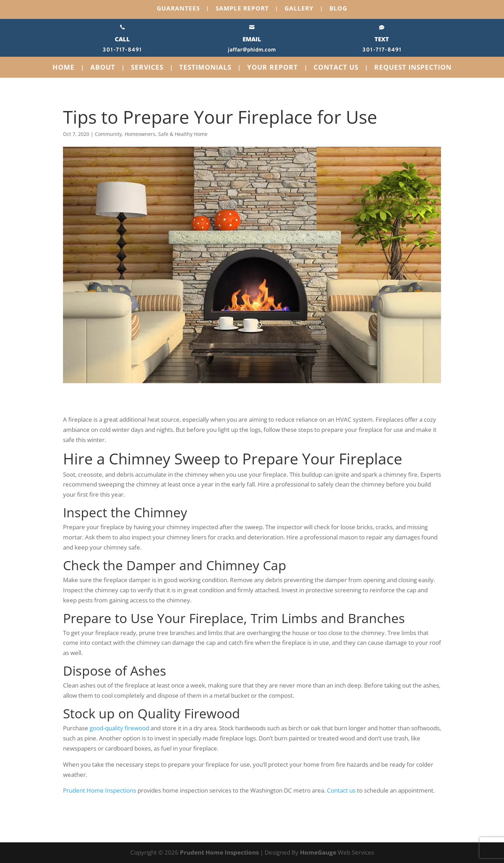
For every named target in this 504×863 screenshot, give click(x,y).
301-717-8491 (122, 50)
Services (147, 68)
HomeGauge (318, 852)
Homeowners (140, 134)
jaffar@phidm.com (252, 50)
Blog (338, 9)
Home (64, 68)
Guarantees (178, 9)
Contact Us (336, 68)
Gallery (299, 9)
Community (108, 134)
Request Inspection (413, 68)
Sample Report (242, 9)
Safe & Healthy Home (183, 134)
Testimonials (205, 68)
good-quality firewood (119, 728)
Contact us (341, 790)
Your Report (272, 68)
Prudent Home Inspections (100, 790)
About (103, 68)
